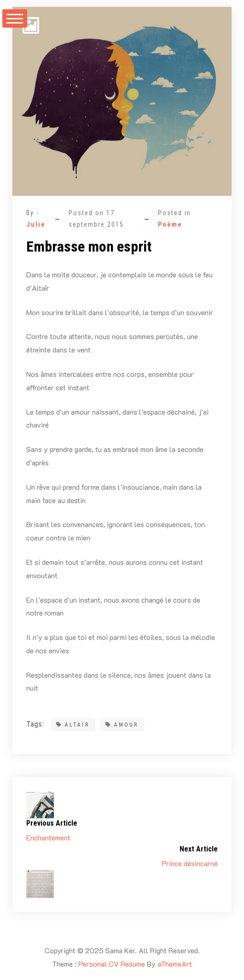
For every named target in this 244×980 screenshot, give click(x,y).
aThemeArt (175, 964)
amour (122, 725)
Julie (36, 224)
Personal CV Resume (112, 964)
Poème (170, 224)
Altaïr (73, 725)
